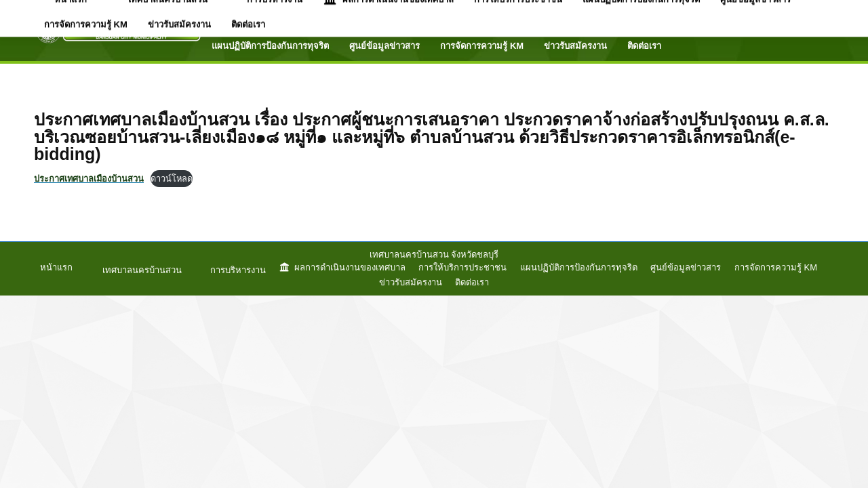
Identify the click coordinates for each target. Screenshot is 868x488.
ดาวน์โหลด (172, 179)
